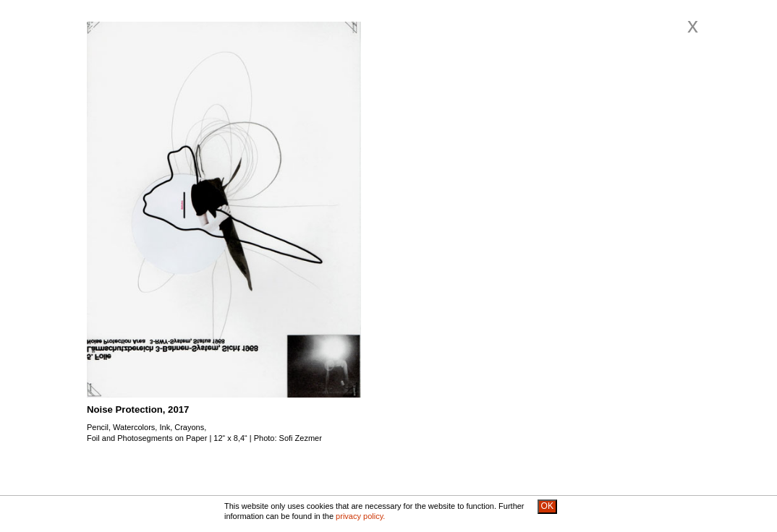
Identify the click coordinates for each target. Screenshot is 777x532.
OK (547, 506)
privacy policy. (360, 516)
